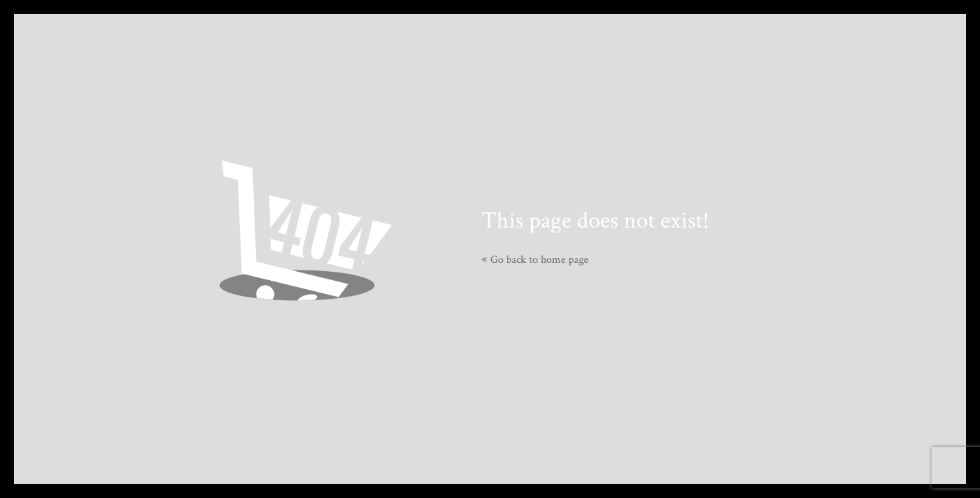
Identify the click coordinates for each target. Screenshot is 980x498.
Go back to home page (535, 260)
